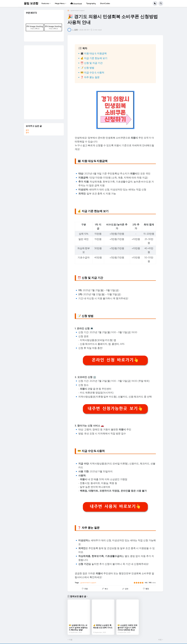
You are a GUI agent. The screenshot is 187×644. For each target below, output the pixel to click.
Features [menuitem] (45, 3)
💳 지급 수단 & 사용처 (92, 72)
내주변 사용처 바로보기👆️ (115, 506)
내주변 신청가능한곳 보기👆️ (115, 408)
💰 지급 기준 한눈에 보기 (94, 58)
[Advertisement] (44, 81)
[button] (155, 3)
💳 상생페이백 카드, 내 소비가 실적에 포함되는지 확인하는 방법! (78, 628)
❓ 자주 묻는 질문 (90, 77)
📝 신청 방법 (87, 68)
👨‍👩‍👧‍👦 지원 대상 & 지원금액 (94, 53)
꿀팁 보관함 (31, 3)
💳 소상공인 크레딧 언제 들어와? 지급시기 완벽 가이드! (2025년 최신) (127, 628)
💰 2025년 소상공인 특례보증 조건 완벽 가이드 (103, 626)
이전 (160, 640)
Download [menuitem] (76, 3)
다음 (71, 640)
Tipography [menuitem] (91, 3)
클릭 (27, 130)
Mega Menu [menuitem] (60, 3)
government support (78, 10)
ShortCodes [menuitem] (105, 3)
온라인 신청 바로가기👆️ (115, 360)
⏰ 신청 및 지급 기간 (92, 63)
